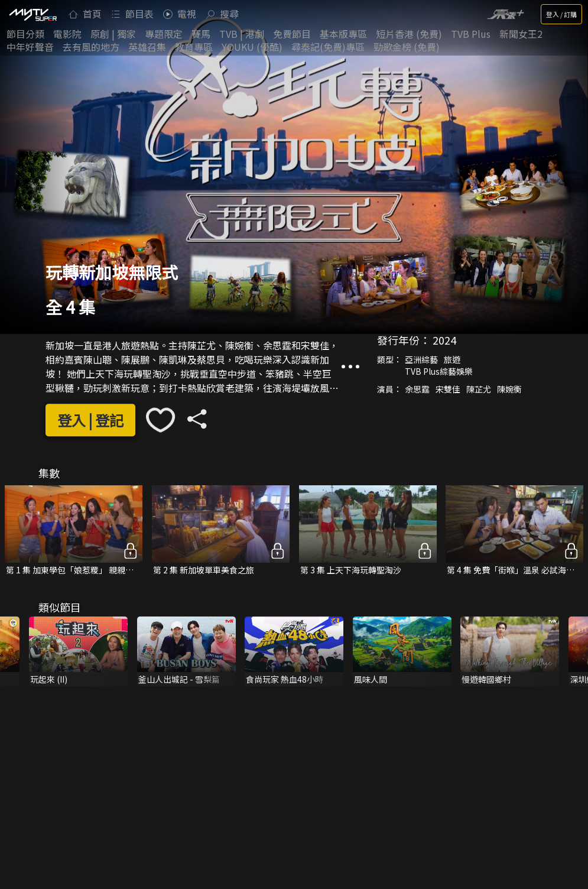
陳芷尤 (479, 389)
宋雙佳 (448, 389)
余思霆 (417, 389)
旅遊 (452, 359)
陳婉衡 (509, 389)
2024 (444, 340)
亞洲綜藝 (421, 359)
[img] (33, 14)
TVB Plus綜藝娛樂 (439, 371)
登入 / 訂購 (561, 14)
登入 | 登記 (90, 420)
